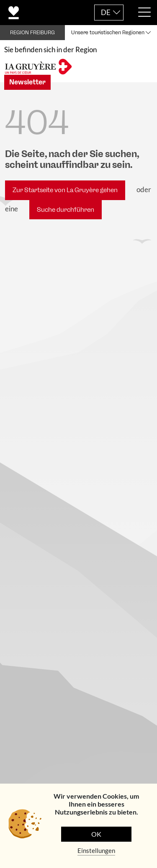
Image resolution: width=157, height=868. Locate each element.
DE (106, 12)
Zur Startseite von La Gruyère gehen (65, 190)
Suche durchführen (66, 210)
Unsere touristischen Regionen (108, 33)
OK (96, 834)
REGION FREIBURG (32, 33)
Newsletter (27, 82)
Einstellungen (96, 850)
